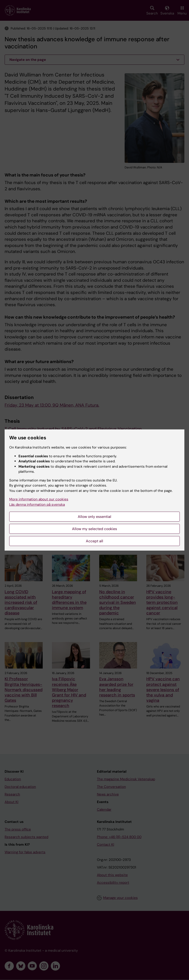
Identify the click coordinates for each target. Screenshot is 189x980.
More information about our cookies (39, 499)
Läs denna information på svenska (37, 505)
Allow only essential (94, 517)
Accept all (94, 541)
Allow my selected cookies (94, 529)
